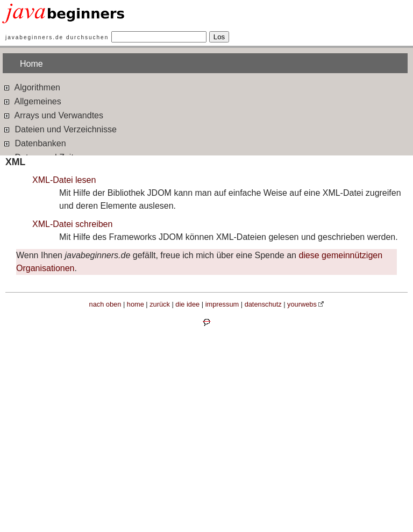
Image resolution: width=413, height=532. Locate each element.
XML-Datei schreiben (72, 224)
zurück (160, 304)
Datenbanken (34, 143)
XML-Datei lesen (64, 180)
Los (219, 37)
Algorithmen (31, 87)
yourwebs (302, 304)
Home (31, 64)
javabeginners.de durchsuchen (57, 37)
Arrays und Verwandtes (53, 115)
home (136, 304)
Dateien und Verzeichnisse (60, 129)
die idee (187, 304)
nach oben (105, 304)
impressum (222, 304)
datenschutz (263, 304)
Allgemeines (32, 101)
